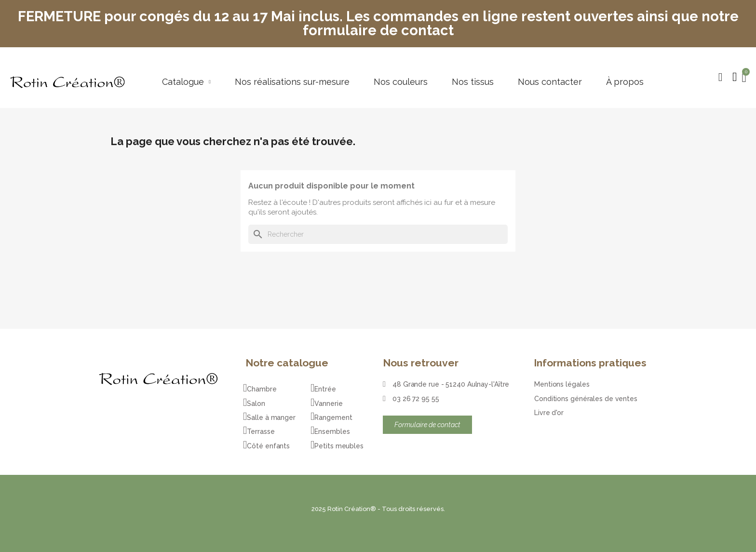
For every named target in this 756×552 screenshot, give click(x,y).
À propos (625, 82)
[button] (720, 77)
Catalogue (186, 82)
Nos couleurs (401, 82)
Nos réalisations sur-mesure (292, 82)
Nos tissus (473, 82)
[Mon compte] (735, 77)
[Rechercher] (378, 234)
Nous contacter (550, 82)
